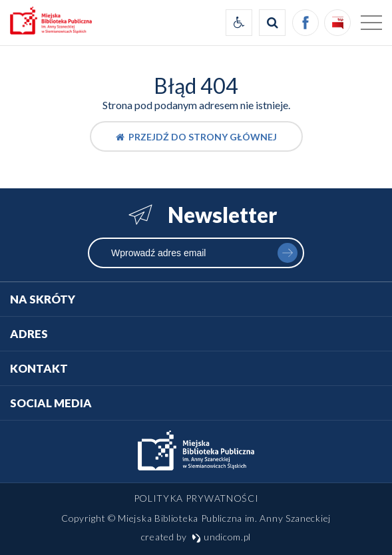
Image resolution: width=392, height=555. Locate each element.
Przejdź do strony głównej (196, 137)
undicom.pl (222, 537)
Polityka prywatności (196, 498)
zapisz (288, 253)
